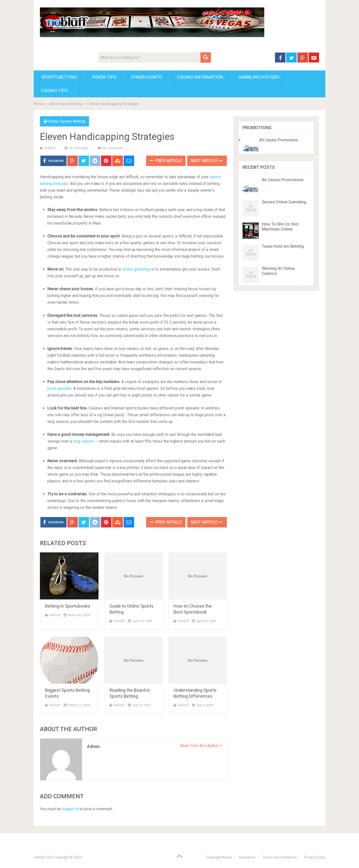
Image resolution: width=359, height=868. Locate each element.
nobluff (49, 148)
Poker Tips (104, 77)
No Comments (113, 148)
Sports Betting (59, 77)
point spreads (59, 388)
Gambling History (259, 77)
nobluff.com (43, 857)
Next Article (207, 161)
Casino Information (200, 77)
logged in (70, 809)
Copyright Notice (219, 857)
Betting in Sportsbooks (68, 606)
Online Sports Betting (66, 104)
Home (38, 104)
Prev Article (166, 161)
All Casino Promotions (279, 140)
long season (84, 441)
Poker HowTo (147, 77)
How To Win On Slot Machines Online (280, 227)
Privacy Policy (315, 857)
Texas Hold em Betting (283, 246)
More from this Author (201, 746)
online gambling (136, 269)
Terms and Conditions (280, 857)
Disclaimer (247, 857)
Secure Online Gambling (284, 202)
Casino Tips (54, 90)
